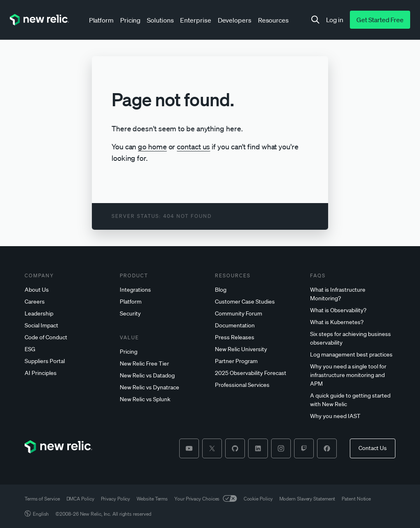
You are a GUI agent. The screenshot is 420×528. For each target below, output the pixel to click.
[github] (235, 448)
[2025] (258, 373)
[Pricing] (162, 352)
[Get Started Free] (380, 20)
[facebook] (327, 448)
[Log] (353, 355)
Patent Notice (356, 499)
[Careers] (67, 302)
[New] (162, 364)
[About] (67, 290)
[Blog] (258, 290)
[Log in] (335, 20)
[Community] (258, 314)
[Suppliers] (67, 361)
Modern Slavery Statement (307, 499)
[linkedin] (258, 448)
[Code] (67, 337)
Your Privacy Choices (205, 499)
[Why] (353, 375)
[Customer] (258, 302)
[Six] (353, 338)
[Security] (162, 314)
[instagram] (281, 448)
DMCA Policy (80, 499)
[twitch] (304, 448)
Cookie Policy (258, 499)
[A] (353, 400)
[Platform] (162, 302)
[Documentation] (258, 326)
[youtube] (189, 448)
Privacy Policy (116, 499)
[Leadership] (67, 314)
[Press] (258, 337)
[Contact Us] (373, 448)
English (37, 514)
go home (152, 146)
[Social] (67, 326)
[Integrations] (162, 290)
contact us (193, 146)
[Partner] (258, 361)
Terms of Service (42, 499)
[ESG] (67, 349)
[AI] (67, 373)
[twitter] (212, 448)
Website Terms (152, 499)
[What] (353, 294)
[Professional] (258, 385)
